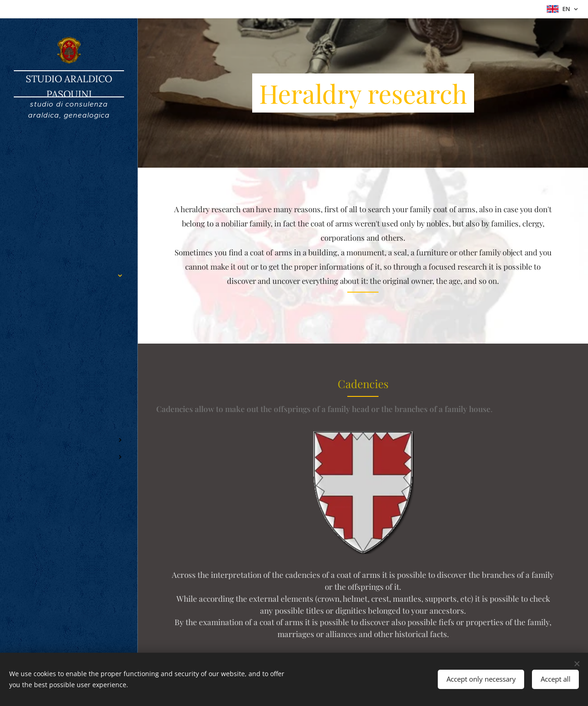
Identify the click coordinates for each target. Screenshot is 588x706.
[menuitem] (69, 248)
